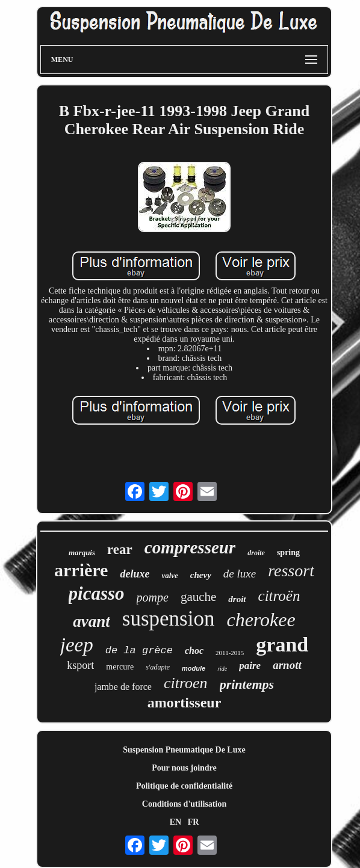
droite (256, 553)
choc (194, 651)
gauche (198, 597)
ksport (80, 665)
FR (194, 822)
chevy (201, 575)
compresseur (190, 547)
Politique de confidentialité (184, 786)
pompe (153, 597)
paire (250, 666)
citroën (279, 596)
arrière (81, 570)
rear (120, 549)
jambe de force (123, 687)
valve (169, 575)
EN (175, 822)
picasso (97, 593)
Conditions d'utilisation (184, 804)
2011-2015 (230, 653)
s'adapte (158, 667)
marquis (82, 553)
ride (222, 669)
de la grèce (139, 651)
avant (92, 621)
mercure (120, 667)
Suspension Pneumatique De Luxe (184, 750)
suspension (169, 619)
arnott (287, 665)
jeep (77, 645)
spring (288, 553)
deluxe (135, 574)
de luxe (240, 574)
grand (282, 645)
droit (237, 599)
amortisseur (185, 703)
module (194, 668)
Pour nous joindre (184, 768)
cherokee (261, 620)
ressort (291, 571)
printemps (247, 684)
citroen (186, 683)
